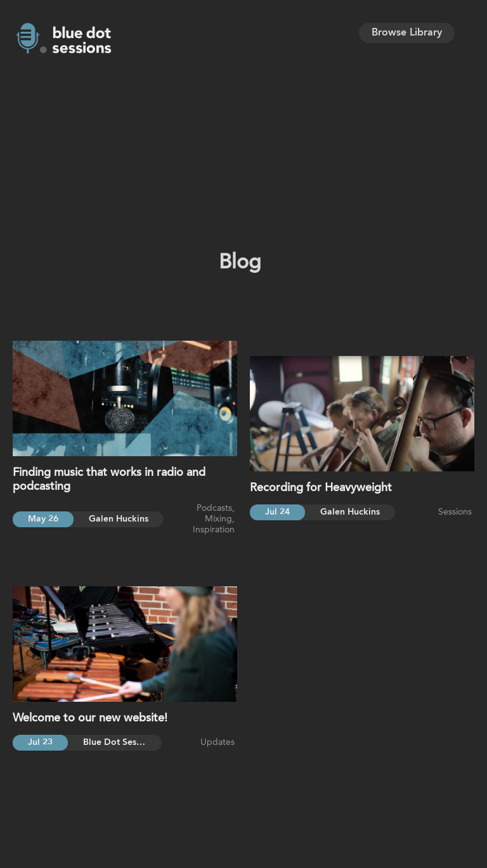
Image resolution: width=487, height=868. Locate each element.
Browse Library (407, 33)
